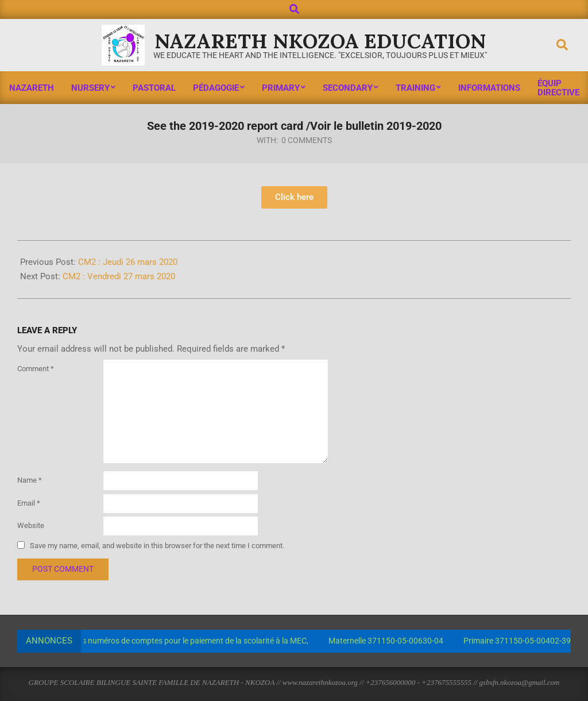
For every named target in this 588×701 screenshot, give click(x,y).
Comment (36, 369)
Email (29, 503)
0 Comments (307, 140)
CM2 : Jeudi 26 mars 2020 (128, 262)
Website (31, 525)
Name (30, 480)
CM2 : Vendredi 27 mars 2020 (119, 276)
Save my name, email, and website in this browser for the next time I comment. (157, 546)
